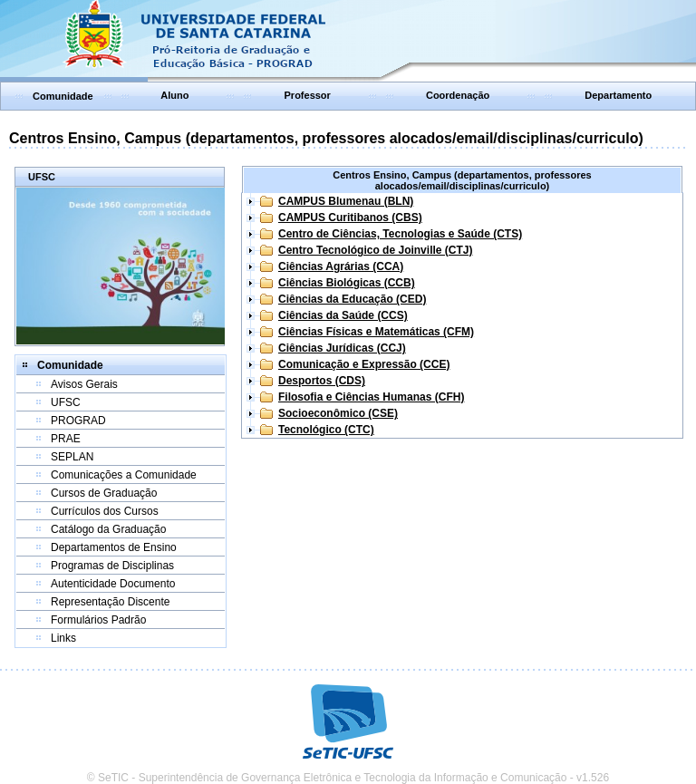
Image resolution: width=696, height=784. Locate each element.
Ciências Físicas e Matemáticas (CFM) (376, 332)
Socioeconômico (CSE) (338, 413)
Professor (308, 95)
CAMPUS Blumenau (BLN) (346, 201)
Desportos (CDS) (322, 381)
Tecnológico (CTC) (326, 430)
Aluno (174, 95)
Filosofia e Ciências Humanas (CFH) (371, 397)
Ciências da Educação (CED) (352, 299)
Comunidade (63, 96)
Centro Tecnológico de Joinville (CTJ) (375, 250)
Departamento (618, 95)
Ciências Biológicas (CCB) (347, 283)
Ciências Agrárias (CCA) (341, 266)
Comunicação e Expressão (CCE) (364, 364)
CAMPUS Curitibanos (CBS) (350, 218)
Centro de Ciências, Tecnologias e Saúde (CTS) (400, 234)
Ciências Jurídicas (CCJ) (342, 348)
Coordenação (458, 95)
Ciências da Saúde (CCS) (343, 315)
